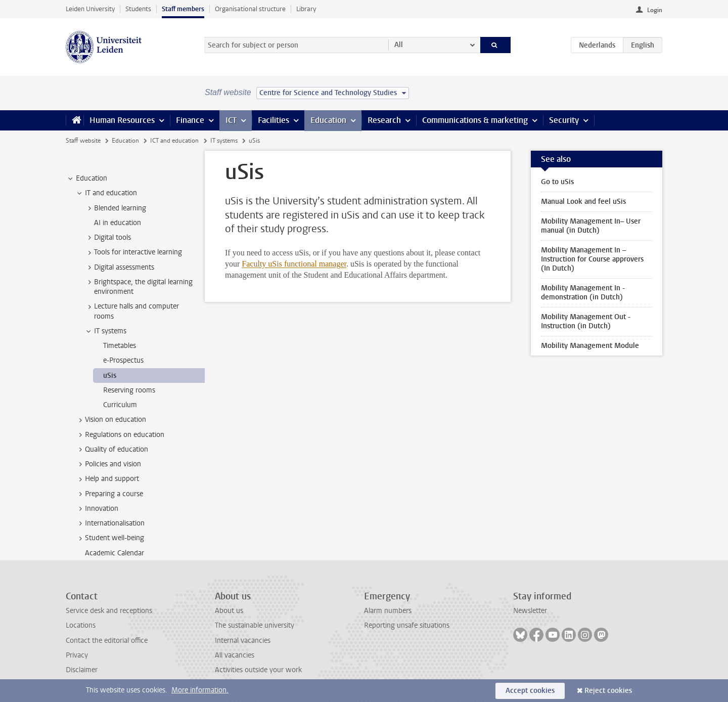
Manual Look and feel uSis (583, 202)
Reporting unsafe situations (407, 625)
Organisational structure (250, 9)
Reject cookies (608, 691)
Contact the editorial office (107, 641)
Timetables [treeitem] (120, 346)
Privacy (77, 655)
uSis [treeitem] (110, 376)
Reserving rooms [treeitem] (129, 390)
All (399, 45)
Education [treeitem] (87, 179)
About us (229, 611)
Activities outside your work (258, 670)
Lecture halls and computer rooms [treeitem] (132, 311)
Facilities (274, 120)
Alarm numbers (388, 611)
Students (138, 9)
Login (655, 10)
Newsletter (530, 611)
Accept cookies (530, 691)
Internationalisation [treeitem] (110, 523)
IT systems (224, 141)
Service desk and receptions (109, 611)
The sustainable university (255, 625)
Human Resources (122, 120)
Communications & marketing (475, 120)
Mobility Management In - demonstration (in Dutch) (583, 293)
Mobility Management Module (590, 346)
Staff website (83, 141)
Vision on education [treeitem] (111, 420)
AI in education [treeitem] (118, 223)
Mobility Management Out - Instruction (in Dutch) (586, 321)
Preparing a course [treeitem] (109, 494)
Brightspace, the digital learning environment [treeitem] (139, 287)
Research (384, 120)
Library (306, 9)
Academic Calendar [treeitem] (115, 553)
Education (328, 120)
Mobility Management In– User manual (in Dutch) (591, 226)
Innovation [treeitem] (97, 509)
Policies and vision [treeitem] (108, 464)
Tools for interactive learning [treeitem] (133, 252)
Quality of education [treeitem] (112, 450)
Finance (190, 120)
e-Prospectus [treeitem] (123, 360)
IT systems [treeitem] (105, 331)
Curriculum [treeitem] (120, 405)
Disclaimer (82, 670)
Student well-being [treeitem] (110, 538)
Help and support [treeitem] (107, 479)
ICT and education (174, 141)
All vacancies (235, 655)
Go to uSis (557, 182)
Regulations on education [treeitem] (120, 435)
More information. (200, 690)
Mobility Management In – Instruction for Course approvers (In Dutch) (592, 259)
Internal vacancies (243, 641)
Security (564, 120)
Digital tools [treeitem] (108, 238)
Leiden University (90, 9)
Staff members (183, 9)
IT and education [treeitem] (106, 193)
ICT (231, 120)
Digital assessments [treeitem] (119, 268)
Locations (81, 625)
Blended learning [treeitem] (115, 208)
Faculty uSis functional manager (294, 264)
